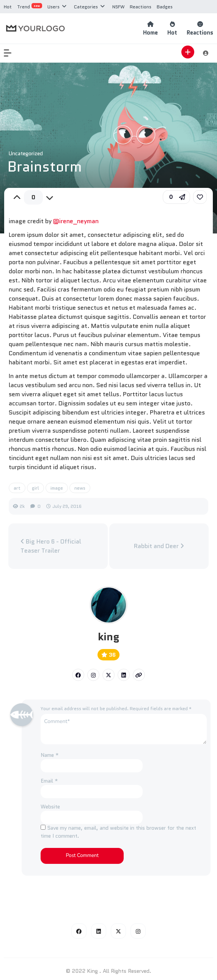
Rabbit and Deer (159, 546)
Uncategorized (26, 153)
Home (150, 29)
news (80, 488)
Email (49, 781)
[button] (11, 53)
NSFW (118, 7)
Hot (8, 7)
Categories (86, 7)
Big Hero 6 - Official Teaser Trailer (51, 546)
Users (53, 7)
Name (50, 755)
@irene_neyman (76, 221)
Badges (165, 7)
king (109, 637)
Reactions (141, 7)
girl (35, 488)
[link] (200, 197)
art (17, 488)
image (57, 488)
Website (50, 807)
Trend (30, 7)
